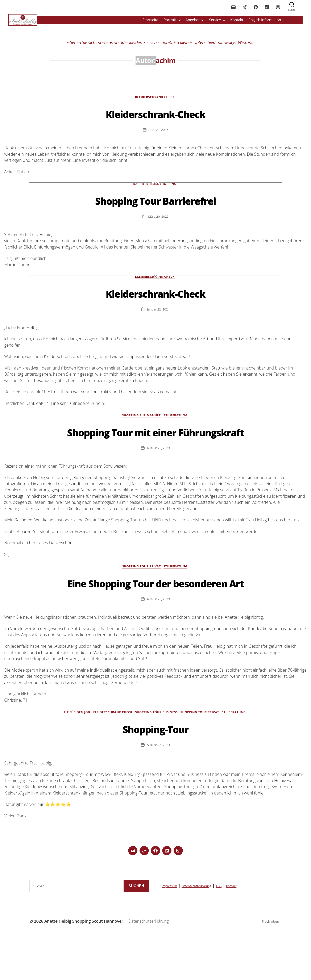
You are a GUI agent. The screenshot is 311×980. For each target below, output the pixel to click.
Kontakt (237, 22)
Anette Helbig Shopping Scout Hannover (85, 962)
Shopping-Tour (156, 769)
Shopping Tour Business (157, 753)
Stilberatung (178, 424)
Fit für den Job (71, 753)
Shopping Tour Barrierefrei (156, 206)
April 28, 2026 (158, 135)
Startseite (150, 22)
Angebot (193, 22)
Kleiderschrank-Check (155, 119)
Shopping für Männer (141, 424)
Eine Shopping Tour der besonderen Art (155, 614)
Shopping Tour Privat (141, 591)
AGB (242, 926)
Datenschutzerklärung (211, 926)
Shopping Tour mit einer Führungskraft (156, 447)
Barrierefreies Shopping (155, 190)
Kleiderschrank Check (156, 103)
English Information (265, 22)
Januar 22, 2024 (158, 317)
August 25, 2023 (158, 472)
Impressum (173, 926)
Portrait (170, 22)
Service (215, 22)
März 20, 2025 (158, 223)
